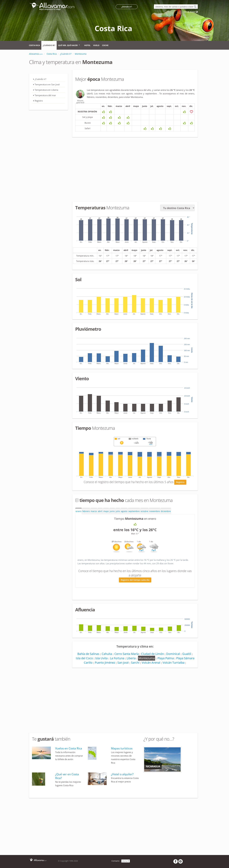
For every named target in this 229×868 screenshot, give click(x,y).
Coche (105, 45)
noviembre (155, 511)
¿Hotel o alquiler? (122, 774)
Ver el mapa (191, 12)
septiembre (134, 511)
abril (100, 511)
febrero (86, 511)
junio (112, 511)
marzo (94, 511)
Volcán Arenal (151, 663)
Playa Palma (166, 658)
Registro (180, 482)
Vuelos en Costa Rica (69, 748)
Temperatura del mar (45, 95)
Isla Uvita (101, 658)
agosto (124, 511)
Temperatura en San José (47, 84)
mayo (106, 511)
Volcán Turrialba (174, 663)
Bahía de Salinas (88, 654)
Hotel (87, 45)
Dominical (173, 654)
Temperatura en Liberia (46, 90)
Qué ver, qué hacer (68, 45)
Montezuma (147, 658)
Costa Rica (34, 45)
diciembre (166, 511)
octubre (144, 511)
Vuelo (96, 45)
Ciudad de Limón (152, 654)
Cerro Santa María (127, 654)
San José (123, 663)
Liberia (131, 658)
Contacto (115, 861)
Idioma (126, 861)
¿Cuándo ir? (49, 45)
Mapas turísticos (122, 748)
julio (118, 511)
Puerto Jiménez (105, 663)
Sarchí (135, 663)
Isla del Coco (84, 658)
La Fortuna (117, 658)
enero (78, 511)
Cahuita (107, 654)
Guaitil (187, 654)
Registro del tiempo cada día (135, 580)
